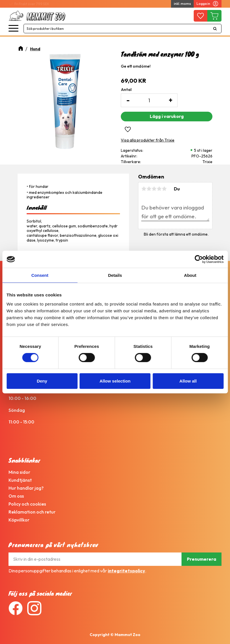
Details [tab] (115, 275)
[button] (13, 29)
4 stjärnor (159, 189)
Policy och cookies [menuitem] (27, 504)
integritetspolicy (126, 571)
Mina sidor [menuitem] (19, 472)
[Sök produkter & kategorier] (116, 29)
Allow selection (115, 381)
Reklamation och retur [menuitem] (32, 512)
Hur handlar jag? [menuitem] (26, 488)
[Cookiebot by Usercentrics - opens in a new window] (199, 259)
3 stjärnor (154, 189)
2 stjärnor (149, 189)
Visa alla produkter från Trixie (148, 140)
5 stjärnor (164, 189)
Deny (42, 381)
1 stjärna (144, 189)
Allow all (188, 381)
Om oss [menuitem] (16, 496)
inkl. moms (182, 4)
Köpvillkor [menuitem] (19, 520)
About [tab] (190, 275)
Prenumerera (201, 559)
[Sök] (215, 29)
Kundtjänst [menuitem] (20, 480)
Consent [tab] (40, 275)
